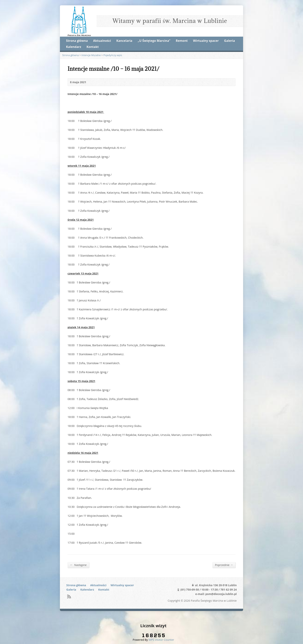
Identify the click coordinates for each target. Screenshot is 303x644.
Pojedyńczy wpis (113, 55)
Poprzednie (224, 565)
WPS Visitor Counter (161, 640)
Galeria (229, 41)
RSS (69, 596)
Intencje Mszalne (91, 55)
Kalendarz (74, 47)
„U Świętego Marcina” (154, 41)
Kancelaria (124, 41)
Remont (182, 41)
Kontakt (93, 47)
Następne (78, 565)
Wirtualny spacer (206, 41)
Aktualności (102, 41)
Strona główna (77, 41)
